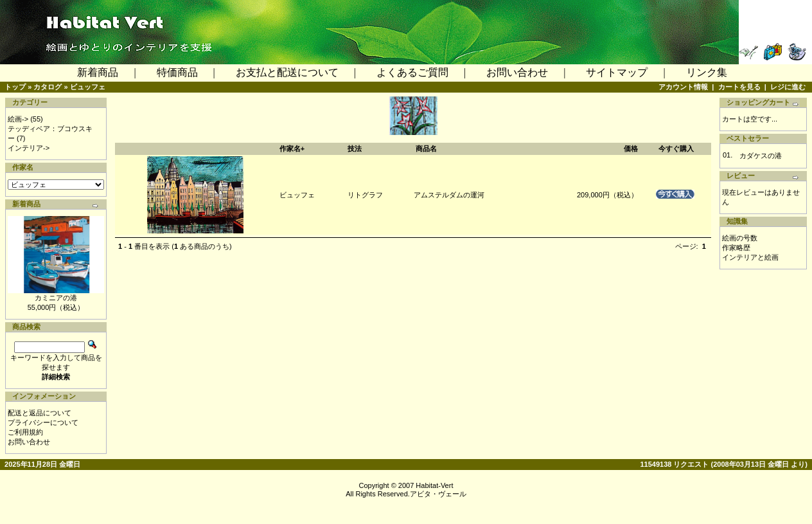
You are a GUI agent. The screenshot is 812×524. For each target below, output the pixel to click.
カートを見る (739, 87)
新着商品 (98, 72)
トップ (15, 87)
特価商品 (177, 72)
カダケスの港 (761, 156)
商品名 (426, 149)
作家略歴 (736, 248)
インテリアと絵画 (750, 257)
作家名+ (292, 149)
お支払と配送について (287, 72)
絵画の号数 (740, 238)
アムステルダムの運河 (449, 195)
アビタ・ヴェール (438, 494)
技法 (355, 149)
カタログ (48, 87)
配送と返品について (40, 413)
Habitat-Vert (434, 485)
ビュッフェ (88, 87)
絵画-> (18, 119)
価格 (631, 149)
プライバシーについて (43, 422)
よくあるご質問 (412, 72)
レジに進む (788, 87)
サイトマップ (617, 72)
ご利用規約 (25, 432)
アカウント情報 (683, 87)
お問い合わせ (517, 72)
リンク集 (707, 72)
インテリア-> (29, 148)
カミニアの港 (56, 298)
